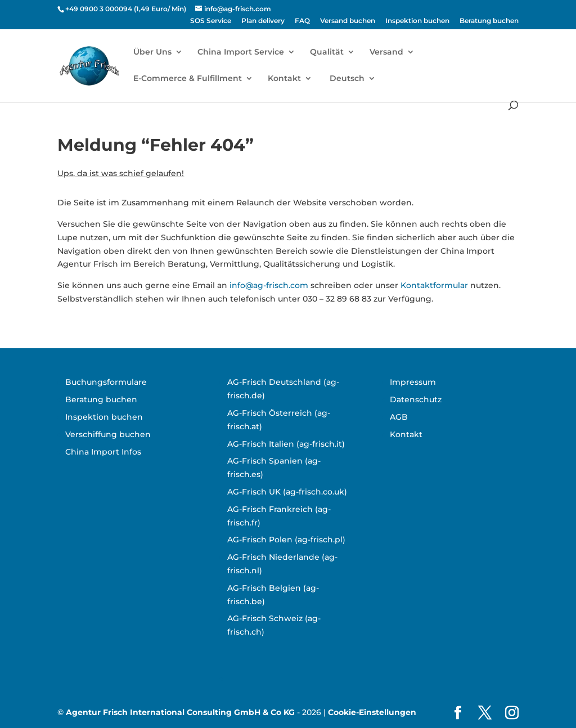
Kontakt (284, 79)
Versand (386, 52)
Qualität (327, 52)
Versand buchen (348, 21)
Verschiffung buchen (108, 434)
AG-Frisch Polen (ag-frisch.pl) (286, 540)
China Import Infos (103, 452)
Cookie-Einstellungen (372, 712)
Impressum (413, 382)
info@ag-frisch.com (269, 285)
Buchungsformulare (106, 382)
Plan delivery (263, 21)
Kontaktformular (434, 285)
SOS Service (211, 21)
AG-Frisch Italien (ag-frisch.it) (286, 444)
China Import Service (241, 52)
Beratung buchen (489, 21)
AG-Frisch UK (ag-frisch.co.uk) (287, 492)
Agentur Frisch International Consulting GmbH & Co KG (180, 712)
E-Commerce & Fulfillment (188, 79)
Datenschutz (416, 399)
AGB (399, 417)
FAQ (302, 21)
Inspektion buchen (417, 21)
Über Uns (152, 52)
